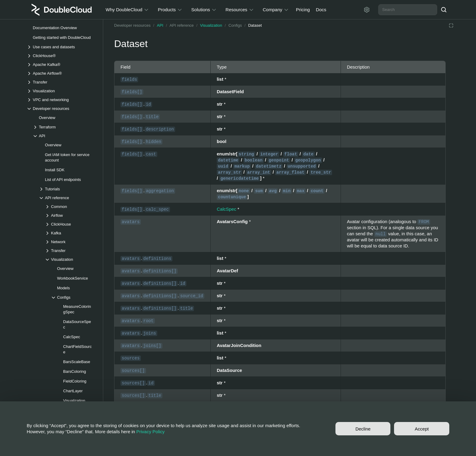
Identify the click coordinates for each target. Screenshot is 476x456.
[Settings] (367, 10)
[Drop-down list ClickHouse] (71, 224)
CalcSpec (226, 209)
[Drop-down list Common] (71, 207)
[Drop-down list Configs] (74, 297)
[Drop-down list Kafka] (71, 233)
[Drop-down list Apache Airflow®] (62, 73)
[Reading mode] (451, 26)
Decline (363, 429)
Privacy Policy (150, 432)
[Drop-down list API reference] (68, 198)
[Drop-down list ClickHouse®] (62, 56)
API (160, 25)
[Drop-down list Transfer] (62, 82)
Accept (422, 429)
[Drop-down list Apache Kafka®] (62, 65)
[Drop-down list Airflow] (71, 215)
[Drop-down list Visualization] (62, 91)
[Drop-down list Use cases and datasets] (62, 47)
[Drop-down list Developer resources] (62, 109)
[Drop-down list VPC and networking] (62, 100)
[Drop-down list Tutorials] (68, 189)
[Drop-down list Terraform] (65, 127)
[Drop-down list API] (65, 136)
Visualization (211, 25)
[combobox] (408, 10)
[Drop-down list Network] (71, 242)
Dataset (255, 25)
